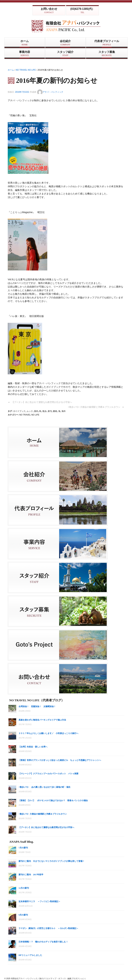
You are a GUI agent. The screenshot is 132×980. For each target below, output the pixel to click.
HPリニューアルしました (30, 955)
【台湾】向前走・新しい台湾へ (33, 747)
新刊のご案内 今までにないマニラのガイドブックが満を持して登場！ (52, 861)
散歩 (45, 411)
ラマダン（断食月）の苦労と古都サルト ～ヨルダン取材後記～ (48, 928)
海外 (64, 411)
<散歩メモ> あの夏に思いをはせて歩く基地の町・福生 (45, 787)
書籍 (55, 411)
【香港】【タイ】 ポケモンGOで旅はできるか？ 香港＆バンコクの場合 (53, 801)
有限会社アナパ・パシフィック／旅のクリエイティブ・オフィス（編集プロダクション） (49, 978)
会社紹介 (65, 43)
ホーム (25, 43)
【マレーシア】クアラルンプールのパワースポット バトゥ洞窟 (48, 774)
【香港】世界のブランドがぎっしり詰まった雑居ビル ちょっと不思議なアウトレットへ (60, 760)
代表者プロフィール (107, 43)
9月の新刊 (23, 915)
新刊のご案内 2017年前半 (31, 875)
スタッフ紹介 (65, 54)
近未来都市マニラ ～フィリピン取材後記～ (39, 901)
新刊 (50, 411)
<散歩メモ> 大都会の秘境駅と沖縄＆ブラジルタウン (94, 407)
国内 (36, 411)
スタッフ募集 (107, 54)
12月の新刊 (24, 888)
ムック (30, 411)
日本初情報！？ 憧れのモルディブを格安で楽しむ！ (44, 942)
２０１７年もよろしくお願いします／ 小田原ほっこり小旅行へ (48, 733)
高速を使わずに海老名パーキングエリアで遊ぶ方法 (42, 720)
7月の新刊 (23, 848)
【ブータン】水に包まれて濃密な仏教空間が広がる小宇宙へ (42, 402)
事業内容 (25, 54)
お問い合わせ (49, 11)
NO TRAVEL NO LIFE (26, 70)
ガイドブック (19, 411)
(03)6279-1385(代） (82, 11)
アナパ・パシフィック (50, 92)
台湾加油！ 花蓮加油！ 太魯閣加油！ (37, 706)
